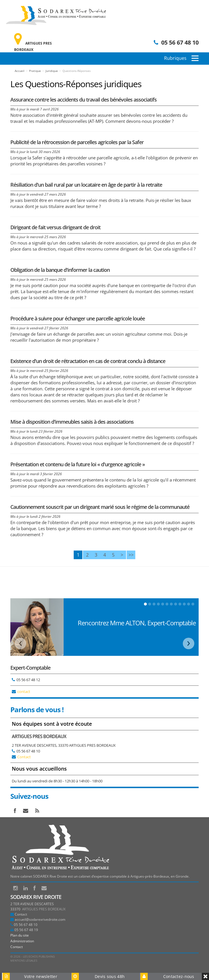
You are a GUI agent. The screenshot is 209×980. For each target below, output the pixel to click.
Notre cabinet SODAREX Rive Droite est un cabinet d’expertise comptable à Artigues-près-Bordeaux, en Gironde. (100, 876)
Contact (24, 757)
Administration (22, 941)
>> (131, 555)
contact (24, 691)
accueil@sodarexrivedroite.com (40, 919)
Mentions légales (24, 960)
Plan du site (20, 935)
